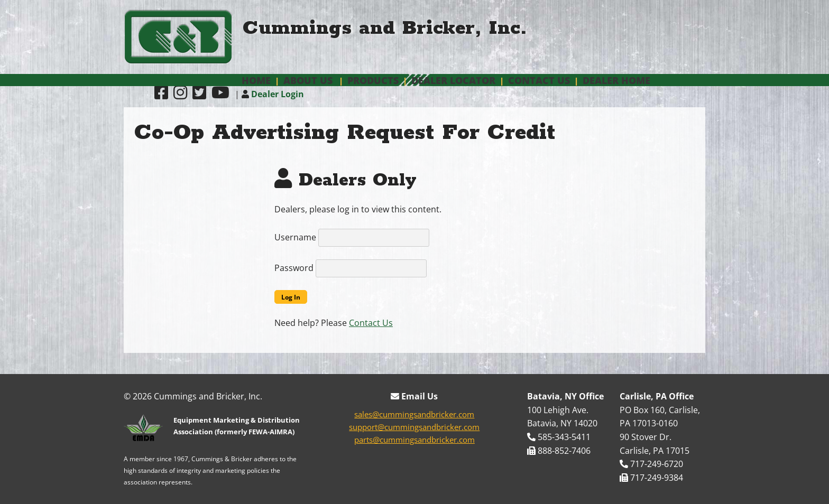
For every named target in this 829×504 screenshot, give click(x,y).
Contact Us (539, 80)
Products (373, 80)
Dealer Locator (453, 80)
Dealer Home (616, 80)
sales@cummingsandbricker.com (414, 414)
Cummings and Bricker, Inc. (385, 28)
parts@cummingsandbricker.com (414, 440)
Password (294, 268)
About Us (308, 80)
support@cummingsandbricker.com (414, 427)
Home (256, 80)
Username (295, 237)
